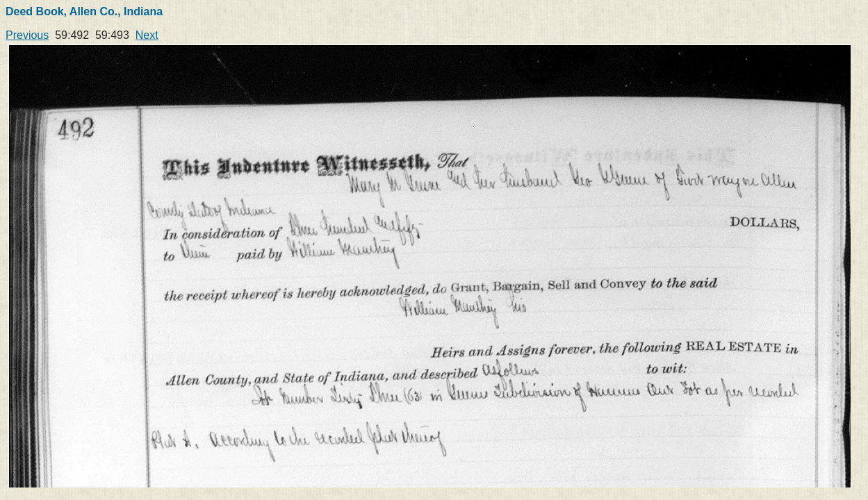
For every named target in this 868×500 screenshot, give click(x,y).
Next (147, 35)
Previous (27, 35)
